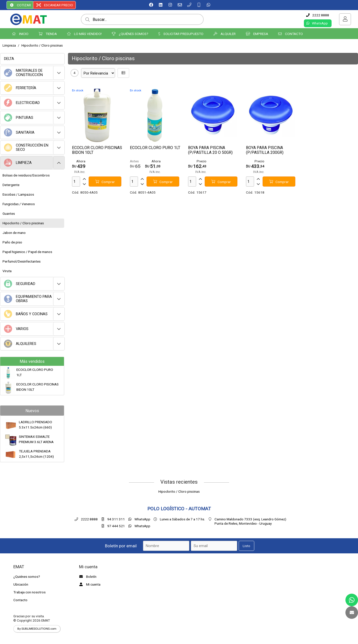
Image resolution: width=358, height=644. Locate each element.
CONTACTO (291, 34)
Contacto (20, 600)
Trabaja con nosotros (29, 592)
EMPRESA (257, 34)
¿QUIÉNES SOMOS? (130, 34)
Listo (246, 546)
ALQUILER (225, 34)
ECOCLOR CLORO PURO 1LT (35, 372)
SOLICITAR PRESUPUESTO (181, 34)
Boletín (87, 577)
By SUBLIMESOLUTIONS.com (37, 629)
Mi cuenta (89, 584)
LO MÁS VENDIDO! (84, 34)
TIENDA (48, 34)
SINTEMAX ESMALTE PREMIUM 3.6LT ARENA (36, 439)
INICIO (20, 34)
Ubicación (21, 584)
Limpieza (9, 45)
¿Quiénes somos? (27, 577)
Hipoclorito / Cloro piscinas (42, 45)
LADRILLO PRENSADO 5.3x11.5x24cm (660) (35, 424)
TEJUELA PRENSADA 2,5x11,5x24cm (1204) (36, 454)
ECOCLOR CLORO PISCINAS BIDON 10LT (38, 387)
